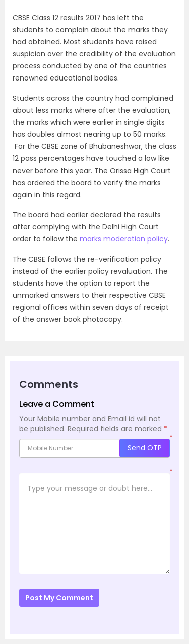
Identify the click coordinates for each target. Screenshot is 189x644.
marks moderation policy (124, 239)
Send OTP (145, 448)
